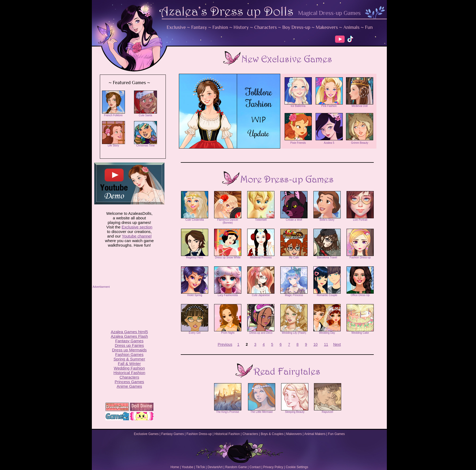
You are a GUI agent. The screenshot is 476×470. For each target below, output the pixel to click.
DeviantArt (215, 467)
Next (337, 344)
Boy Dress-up (296, 27)
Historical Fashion (227, 434)
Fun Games (337, 434)
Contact (255, 467)
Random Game (236, 467)
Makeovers (327, 27)
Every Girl (195, 332)
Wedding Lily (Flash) (294, 332)
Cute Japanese (261, 294)
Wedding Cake (360, 332)
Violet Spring (195, 294)
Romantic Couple (327, 294)
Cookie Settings (297, 467)
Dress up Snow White (228, 256)
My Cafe (294, 256)
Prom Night (228, 332)
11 (326, 344)
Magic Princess (294, 294)
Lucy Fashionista (228, 294)
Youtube (187, 467)
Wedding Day (327, 332)
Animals (351, 27)
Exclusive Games (146, 434)
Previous (225, 344)
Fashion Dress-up (360, 256)
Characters (265, 27)
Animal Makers (315, 434)
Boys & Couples (272, 434)
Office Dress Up (360, 294)
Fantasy (199, 27)
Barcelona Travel (327, 256)
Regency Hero (195, 256)
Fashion (220, 27)
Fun (369, 27)
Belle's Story (327, 219)
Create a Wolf (294, 219)
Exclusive (176, 27)
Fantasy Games (173, 434)
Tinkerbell (261, 219)
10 (316, 344)
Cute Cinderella (195, 219)
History (241, 27)
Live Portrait (360, 219)
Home (175, 467)
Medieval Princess (261, 256)
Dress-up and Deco (261, 332)
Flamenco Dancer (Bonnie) (228, 220)
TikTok (200, 467)
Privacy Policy (273, 467)
